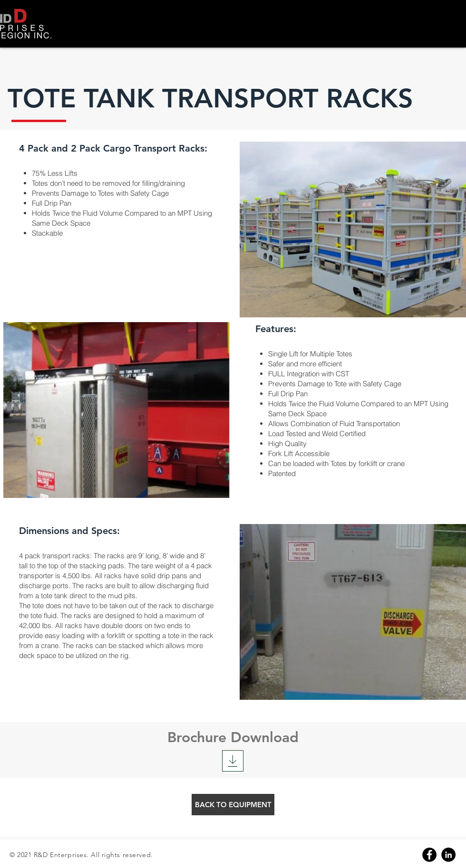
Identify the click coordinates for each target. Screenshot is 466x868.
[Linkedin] (448, 855)
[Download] (233, 761)
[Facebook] (429, 855)
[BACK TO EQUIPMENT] (233, 805)
